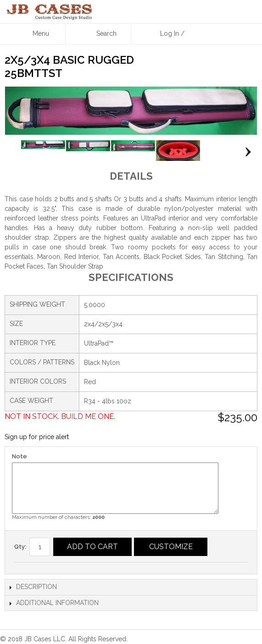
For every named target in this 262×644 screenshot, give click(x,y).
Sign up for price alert (37, 437)
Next (246, 152)
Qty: (20, 547)
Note (20, 456)
